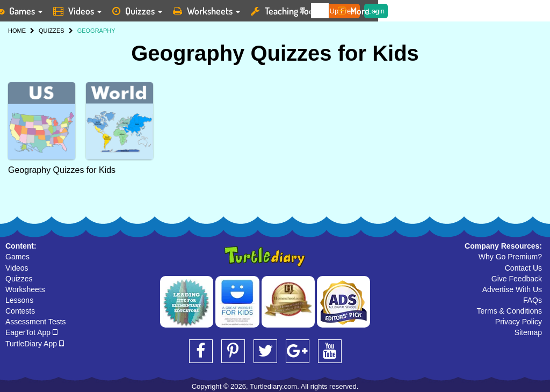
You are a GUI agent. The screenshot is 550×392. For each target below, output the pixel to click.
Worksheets (25, 289)
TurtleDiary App (35, 344)
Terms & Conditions (509, 311)
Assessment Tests (36, 322)
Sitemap (528, 332)
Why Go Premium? (510, 257)
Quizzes (19, 279)
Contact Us (523, 268)
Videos (17, 268)
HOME (17, 31)
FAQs (533, 300)
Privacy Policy (519, 322)
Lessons (19, 300)
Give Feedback (517, 279)
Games (17, 257)
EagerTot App (31, 332)
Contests (20, 311)
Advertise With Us (512, 289)
